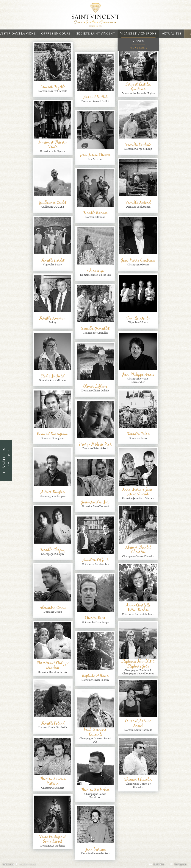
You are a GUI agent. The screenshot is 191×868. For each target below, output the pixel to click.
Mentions (8, 864)
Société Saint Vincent (96, 34)
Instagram (178, 864)
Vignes (138, 41)
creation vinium (28, 864)
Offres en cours (56, 34)
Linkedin (157, 864)
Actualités (172, 34)
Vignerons (138, 48)
